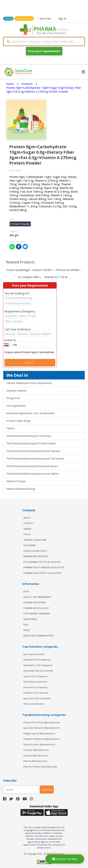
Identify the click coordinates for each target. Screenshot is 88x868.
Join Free (44, 19)
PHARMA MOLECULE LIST (36, 608)
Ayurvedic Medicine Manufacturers (42, 728)
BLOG (26, 591)
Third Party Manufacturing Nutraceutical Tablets (32, 474)
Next (30, 363)
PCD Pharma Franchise (35, 682)
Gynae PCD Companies (35, 676)
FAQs (26, 624)
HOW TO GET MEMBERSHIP (37, 597)
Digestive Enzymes (16, 391)
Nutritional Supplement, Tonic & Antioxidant (30, 413)
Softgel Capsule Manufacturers (39, 733)
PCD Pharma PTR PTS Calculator (42, 562)
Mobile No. (11, 340)
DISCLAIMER (29, 545)
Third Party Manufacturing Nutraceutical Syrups (32, 466)
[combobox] (44, 41)
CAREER (27, 529)
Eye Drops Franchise (34, 654)
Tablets (10, 428)
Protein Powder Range (19, 421)
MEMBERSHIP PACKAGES (36, 556)
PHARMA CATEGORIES (35, 602)
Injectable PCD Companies (37, 660)
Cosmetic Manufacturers (36, 750)
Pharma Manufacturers (35, 761)
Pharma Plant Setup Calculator (42, 573)
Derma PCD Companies (35, 687)
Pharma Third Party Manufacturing (41, 722)
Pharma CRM (25, 19)
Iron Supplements (16, 406)
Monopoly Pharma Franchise (38, 671)
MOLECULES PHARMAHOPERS (38, 636)
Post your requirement (44, 51)
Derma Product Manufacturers (39, 744)
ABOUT (27, 518)
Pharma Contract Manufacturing (40, 767)
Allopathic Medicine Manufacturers (42, 739)
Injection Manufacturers (36, 756)
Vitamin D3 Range (16, 481)
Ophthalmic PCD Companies (38, 665)
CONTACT (28, 523)
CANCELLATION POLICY (35, 551)
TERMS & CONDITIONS (35, 540)
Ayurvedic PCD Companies (37, 698)
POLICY (27, 534)
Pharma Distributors (34, 704)
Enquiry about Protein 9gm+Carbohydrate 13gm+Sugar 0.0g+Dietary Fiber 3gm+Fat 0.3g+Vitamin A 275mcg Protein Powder (30, 352)
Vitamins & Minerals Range (21, 489)
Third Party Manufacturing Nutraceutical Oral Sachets (35, 459)
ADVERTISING (30, 619)
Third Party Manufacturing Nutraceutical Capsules (33, 451)
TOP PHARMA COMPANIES (37, 613)
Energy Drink (13, 398)
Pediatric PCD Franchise (36, 693)
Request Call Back (65, 859)
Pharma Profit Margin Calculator (44, 567)
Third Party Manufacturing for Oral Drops (29, 436)
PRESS (26, 630)
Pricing (9, 19)
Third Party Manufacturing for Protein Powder (31, 443)
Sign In (62, 19)
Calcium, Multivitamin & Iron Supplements (29, 383)
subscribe (47, 790)
